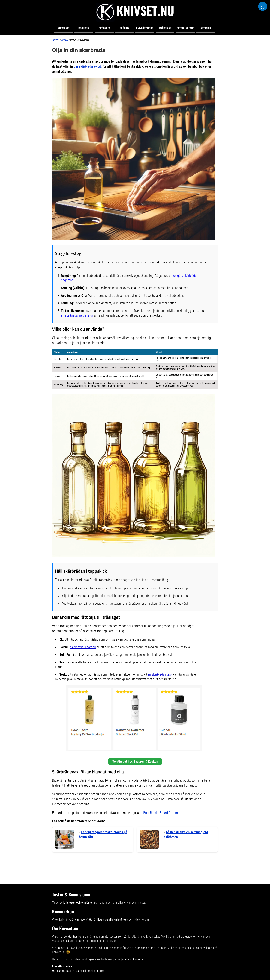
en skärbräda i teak (160, 674)
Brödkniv (104, 28)
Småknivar (165, 28)
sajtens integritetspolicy (90, 971)
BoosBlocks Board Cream (160, 813)
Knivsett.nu (59, 953)
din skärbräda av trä (88, 66)
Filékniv (124, 28)
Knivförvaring (145, 28)
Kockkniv (84, 28)
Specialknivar (185, 28)
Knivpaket (64, 28)
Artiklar (206, 28)
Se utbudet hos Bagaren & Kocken (135, 761)
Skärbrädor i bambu (83, 647)
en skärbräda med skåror (77, 315)
